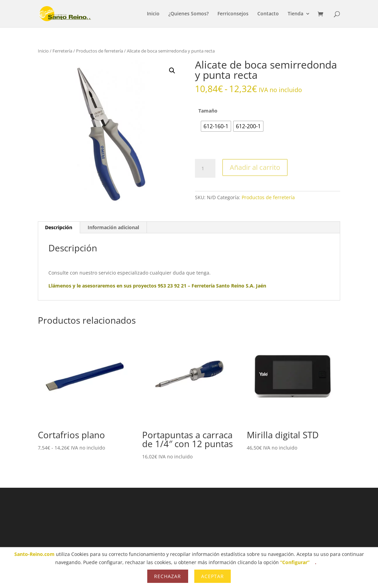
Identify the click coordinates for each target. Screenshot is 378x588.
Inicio (153, 14)
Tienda (296, 14)
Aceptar (213, 576)
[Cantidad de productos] (205, 168)
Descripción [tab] (59, 227)
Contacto (268, 14)
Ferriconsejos (233, 14)
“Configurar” (295, 562)
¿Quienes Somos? (188, 14)
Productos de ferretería (100, 51)
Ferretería (62, 51)
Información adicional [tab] (113, 227)
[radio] (216, 126)
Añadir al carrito (255, 167)
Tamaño (208, 111)
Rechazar (168, 576)
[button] (172, 71)
